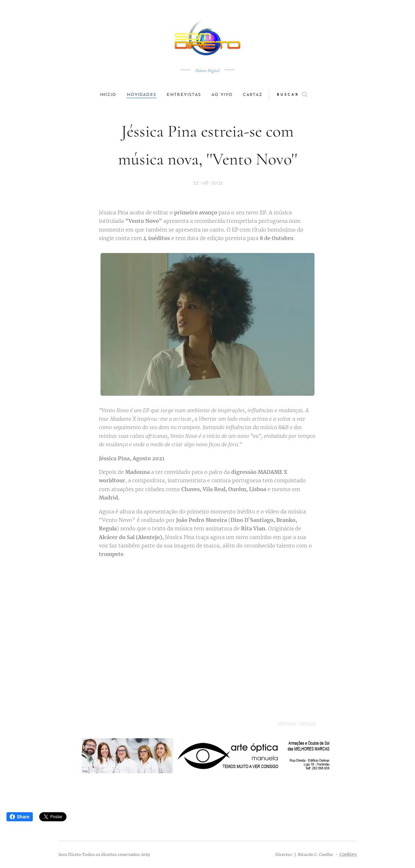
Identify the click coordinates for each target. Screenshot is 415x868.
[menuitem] (104, 95)
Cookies (348, 854)
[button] (300, 95)
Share (20, 817)
